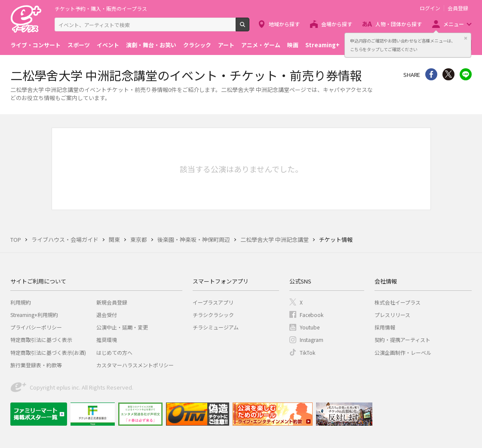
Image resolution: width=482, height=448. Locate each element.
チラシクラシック (213, 315)
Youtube (310, 327)
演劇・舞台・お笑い (151, 45)
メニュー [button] (454, 24)
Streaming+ (322, 45)
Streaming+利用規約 (34, 315)
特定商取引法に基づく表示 (41, 340)
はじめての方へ (114, 352)
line (466, 74)
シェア (431, 74)
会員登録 (458, 8)
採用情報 (385, 327)
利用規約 (21, 302)
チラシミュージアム (216, 327)
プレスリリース (392, 315)
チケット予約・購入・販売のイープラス (101, 8)
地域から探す (284, 24)
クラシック (197, 45)
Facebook (312, 315)
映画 (293, 45)
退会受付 (107, 315)
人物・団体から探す (399, 24)
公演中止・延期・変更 (122, 327)
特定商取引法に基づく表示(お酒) (48, 352)
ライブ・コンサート (35, 45)
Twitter (448, 74)
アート (226, 45)
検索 (249, 28)
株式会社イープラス (398, 302)
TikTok (307, 352)
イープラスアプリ (213, 302)
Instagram (312, 340)
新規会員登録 (112, 302)
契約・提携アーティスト (402, 340)
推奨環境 (107, 340)
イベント (108, 45)
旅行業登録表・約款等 (36, 365)
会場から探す (337, 24)
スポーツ (79, 45)
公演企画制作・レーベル (403, 352)
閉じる (466, 38)
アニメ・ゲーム (261, 45)
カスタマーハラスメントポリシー (135, 365)
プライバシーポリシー (36, 327)
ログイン (430, 8)
